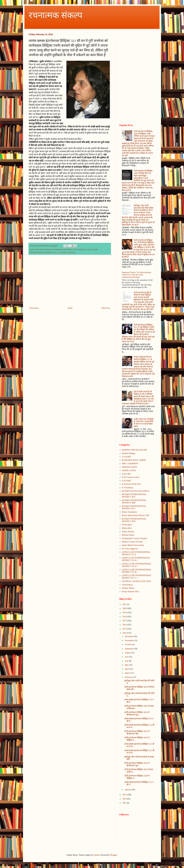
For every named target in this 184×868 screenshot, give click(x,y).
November (129, 640)
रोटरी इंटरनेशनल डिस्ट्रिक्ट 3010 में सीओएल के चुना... (137, 714)
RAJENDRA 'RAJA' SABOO (134, 460)
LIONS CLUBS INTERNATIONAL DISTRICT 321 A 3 (137, 565)
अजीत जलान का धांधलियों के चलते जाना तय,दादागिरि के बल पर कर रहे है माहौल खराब (144, 423)
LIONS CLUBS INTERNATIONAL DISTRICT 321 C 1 (137, 577)
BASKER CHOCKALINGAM (134, 450)
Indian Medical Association (133, 545)
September (129, 649)
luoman (96, 855)
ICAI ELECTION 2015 (131, 484)
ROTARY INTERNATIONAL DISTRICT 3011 (134, 507)
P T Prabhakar (128, 488)
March (128, 673)
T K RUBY (126, 457)
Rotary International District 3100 (136, 515)
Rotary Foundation (129, 512)
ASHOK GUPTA (129, 470)
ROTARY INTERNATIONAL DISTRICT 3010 (134, 520)
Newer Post (34, 308)
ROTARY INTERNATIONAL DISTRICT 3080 (134, 502)
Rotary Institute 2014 (130, 592)
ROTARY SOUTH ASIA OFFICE (136, 491)
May (127, 665)
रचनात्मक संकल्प (56, 15)
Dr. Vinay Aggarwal (130, 549)
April (127, 669)
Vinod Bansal (127, 585)
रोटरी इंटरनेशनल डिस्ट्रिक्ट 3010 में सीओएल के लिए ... (137, 733)
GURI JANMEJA (79, 250)
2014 (125, 633)
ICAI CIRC (127, 474)
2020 (125, 608)
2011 (125, 803)
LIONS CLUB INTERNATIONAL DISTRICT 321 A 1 (136, 559)
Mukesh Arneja (128, 535)
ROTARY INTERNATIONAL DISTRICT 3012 (134, 496)
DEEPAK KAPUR (129, 467)
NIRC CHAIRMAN (130, 464)
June (127, 661)
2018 (125, 617)
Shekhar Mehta (128, 588)
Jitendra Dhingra (129, 453)
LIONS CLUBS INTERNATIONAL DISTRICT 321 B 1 (137, 571)
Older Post (106, 308)
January (128, 790)
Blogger (114, 855)
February (129, 677)
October (128, 645)
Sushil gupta (127, 525)
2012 (125, 799)
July (127, 657)
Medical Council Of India (132, 542)
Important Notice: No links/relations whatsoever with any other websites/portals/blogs (136, 275)
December (129, 636)
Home (70, 308)
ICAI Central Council (131, 477)
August (128, 653)
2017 (125, 621)
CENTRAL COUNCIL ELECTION (136, 581)
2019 (125, 613)
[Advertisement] (70, 283)
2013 (125, 795)
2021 (125, 604)
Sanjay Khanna (128, 532)
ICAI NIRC (127, 481)
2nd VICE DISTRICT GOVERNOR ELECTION (54, 250)
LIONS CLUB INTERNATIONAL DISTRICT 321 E (136, 553)
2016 (125, 625)
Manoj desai (127, 528)
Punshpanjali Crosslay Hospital (135, 538)
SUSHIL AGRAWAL (68, 252)
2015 (125, 629)
